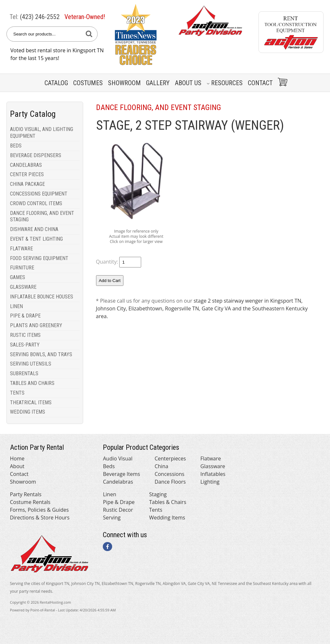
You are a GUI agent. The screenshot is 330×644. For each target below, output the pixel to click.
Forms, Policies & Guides (39, 510)
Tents (156, 510)
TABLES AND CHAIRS (32, 383)
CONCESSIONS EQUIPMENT (39, 194)
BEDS (16, 146)
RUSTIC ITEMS (25, 335)
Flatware (211, 458)
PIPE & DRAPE (25, 316)
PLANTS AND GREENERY (36, 325)
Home (17, 458)
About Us (188, 83)
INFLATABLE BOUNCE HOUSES (42, 297)
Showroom (124, 83)
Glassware (213, 466)
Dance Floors (170, 482)
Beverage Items (121, 474)
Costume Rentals (30, 502)
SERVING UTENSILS (31, 364)
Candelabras (118, 482)
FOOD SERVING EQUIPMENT (39, 258)
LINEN (16, 306)
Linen (109, 494)
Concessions (170, 474)
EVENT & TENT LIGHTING (36, 239)
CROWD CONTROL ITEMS (36, 203)
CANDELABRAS (26, 165)
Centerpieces (170, 458)
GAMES (18, 277)
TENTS (17, 393)
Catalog (56, 83)
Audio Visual (117, 458)
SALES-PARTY (25, 345)
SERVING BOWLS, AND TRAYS (41, 354)
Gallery (158, 83)
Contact (260, 83)
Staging (158, 494)
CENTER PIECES (27, 174)
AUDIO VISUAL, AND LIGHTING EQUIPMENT (42, 133)
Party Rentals (26, 494)
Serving (112, 518)
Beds (109, 466)
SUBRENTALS (24, 373)
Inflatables (213, 474)
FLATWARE (21, 249)
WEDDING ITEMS (28, 412)
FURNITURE (22, 268)
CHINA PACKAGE (27, 184)
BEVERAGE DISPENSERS (36, 155)
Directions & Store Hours (40, 518)
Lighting (210, 482)
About (17, 466)
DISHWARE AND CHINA (34, 229)
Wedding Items (167, 518)
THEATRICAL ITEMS (31, 402)
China (162, 466)
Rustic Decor (118, 510)
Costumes (88, 83)
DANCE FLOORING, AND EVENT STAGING (42, 216)
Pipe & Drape (119, 502)
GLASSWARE (23, 287)
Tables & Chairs (168, 502)
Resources (225, 83)
